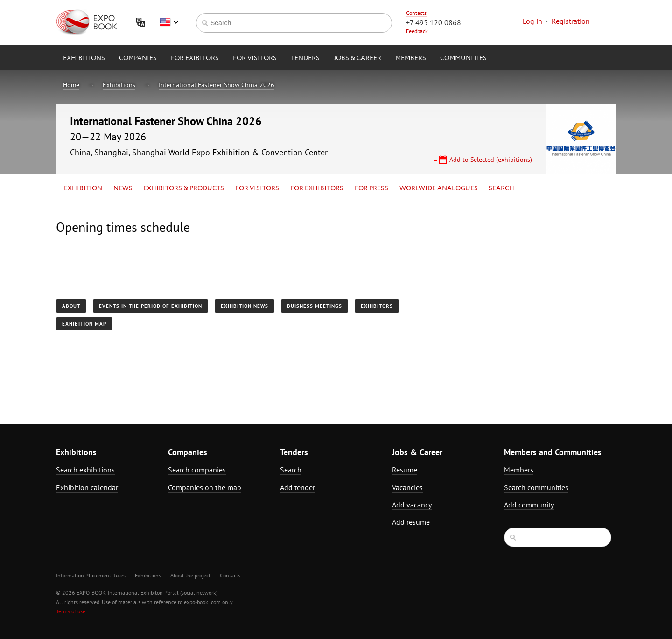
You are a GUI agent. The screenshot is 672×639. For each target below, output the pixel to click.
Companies (138, 58)
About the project (190, 575)
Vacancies (407, 487)
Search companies (197, 470)
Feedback (417, 31)
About (71, 306)
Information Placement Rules (91, 575)
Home (71, 85)
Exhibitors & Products (184, 188)
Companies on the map (205, 487)
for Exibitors (195, 58)
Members (411, 58)
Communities (463, 58)
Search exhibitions (85, 470)
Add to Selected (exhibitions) (491, 160)
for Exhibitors (317, 188)
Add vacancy (412, 505)
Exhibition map (84, 324)
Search (501, 188)
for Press (371, 188)
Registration (571, 21)
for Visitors (255, 58)
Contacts (416, 13)
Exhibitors (377, 306)
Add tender (297, 487)
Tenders (305, 58)
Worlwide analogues (439, 188)
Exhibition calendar (87, 487)
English (169, 22)
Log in (532, 21)
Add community (529, 505)
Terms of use (71, 611)
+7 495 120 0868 (434, 22)
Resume (405, 470)
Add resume (411, 522)
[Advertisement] (534, 302)
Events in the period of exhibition (150, 306)
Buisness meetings (315, 306)
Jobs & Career (357, 58)
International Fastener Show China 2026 (217, 85)
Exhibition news (245, 306)
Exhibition (83, 188)
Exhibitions (84, 58)
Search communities (536, 487)
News (123, 188)
